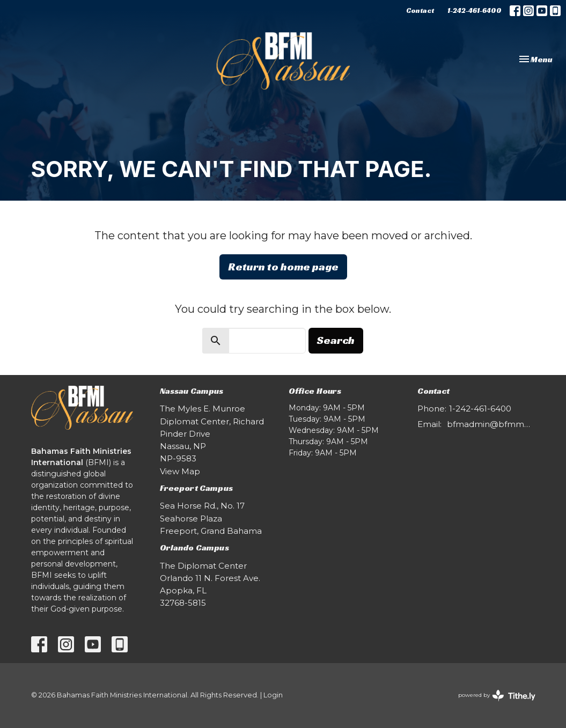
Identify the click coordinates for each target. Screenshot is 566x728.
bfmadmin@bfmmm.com (491, 424)
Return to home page (283, 267)
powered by (497, 696)
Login (273, 695)
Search (336, 340)
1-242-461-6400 (475, 10)
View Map (180, 471)
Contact (420, 10)
